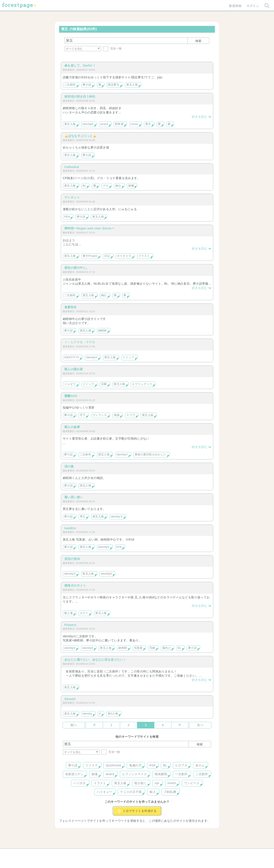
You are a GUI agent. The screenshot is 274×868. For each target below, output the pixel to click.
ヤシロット (72, 197)
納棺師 (103, 331)
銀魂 (95, 774)
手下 (83, 415)
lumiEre (70, 528)
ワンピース (192, 783)
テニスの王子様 (131, 792)
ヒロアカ (181, 765)
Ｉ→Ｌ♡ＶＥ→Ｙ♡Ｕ (80, 342)
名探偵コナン (74, 774)
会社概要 (153, 853)
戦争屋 (119, 124)
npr (157, 783)
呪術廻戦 (161, 774)
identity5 (88, 124)
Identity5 (106, 574)
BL (84, 186)
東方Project (90, 256)
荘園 (104, 384)
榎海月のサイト (75, 586)
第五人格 (132, 85)
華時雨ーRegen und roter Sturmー (89, 228)
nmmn (135, 124)
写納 (153, 648)
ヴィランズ (100, 415)
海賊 (117, 415)
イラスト (144, 256)
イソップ (88, 384)
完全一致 (112, 48)
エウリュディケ (142, 384)
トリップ (128, 357)
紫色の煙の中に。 (77, 268)
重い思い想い (74, 497)
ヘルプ (82, 853)
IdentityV (92, 357)
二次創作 (70, 85)
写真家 (138, 648)
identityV (122, 455)
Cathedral (72, 167)
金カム (200, 765)
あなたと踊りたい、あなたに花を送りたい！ (95, 660)
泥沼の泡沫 (72, 559)
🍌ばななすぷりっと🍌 (80, 136)
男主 (148, 124)
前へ (74, 725)
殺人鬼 (68, 613)
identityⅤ (117, 517)
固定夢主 (114, 85)
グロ (106, 186)
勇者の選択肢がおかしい (150, 455)
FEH (67, 217)
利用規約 (131, 853)
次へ (200, 725)
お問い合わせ (106, 853)
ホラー (84, 613)
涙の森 (69, 466)
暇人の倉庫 (72, 427)
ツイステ (92, 765)
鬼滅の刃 (135, 765)
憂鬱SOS (71, 396)
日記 (107, 256)
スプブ (131, 415)
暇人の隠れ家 (74, 369)
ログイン (253, 6)
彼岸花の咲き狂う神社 (80, 97)
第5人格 (113, 714)
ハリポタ (80, 783)
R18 (119, 547)
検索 (198, 41)
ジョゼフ (70, 384)
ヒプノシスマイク (135, 774)
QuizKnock (113, 765)
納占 (118, 186)
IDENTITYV (72, 357)
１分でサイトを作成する (137, 811)
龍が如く (141, 783)
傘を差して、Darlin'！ (80, 65)
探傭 (131, 186)
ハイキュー (104, 792)
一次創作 (181, 774)
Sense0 (70, 699)
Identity (87, 714)
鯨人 (153, 792)
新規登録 (235, 6)
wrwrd (104, 124)
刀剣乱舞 (170, 792)
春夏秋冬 (71, 307)
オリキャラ (124, 256)
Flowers (70, 625)
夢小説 (87, 85)
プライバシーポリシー (183, 853)
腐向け (167, 648)
